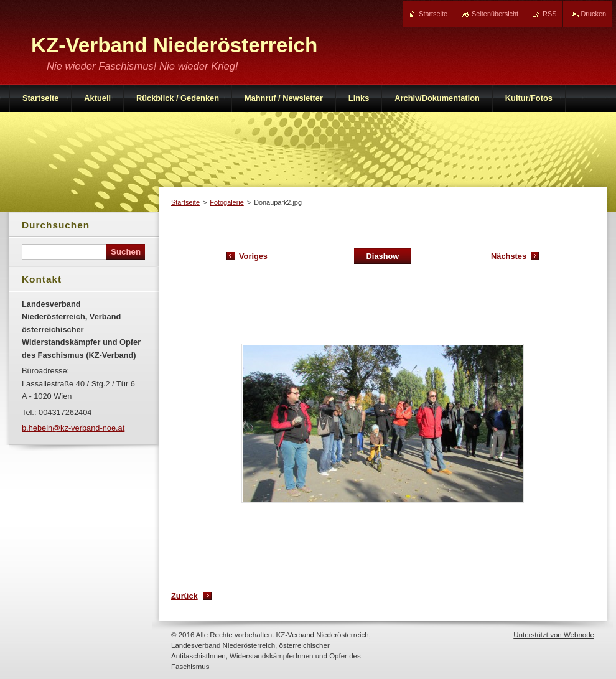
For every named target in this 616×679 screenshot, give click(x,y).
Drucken (594, 14)
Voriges (253, 256)
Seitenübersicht (495, 14)
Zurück (184, 596)
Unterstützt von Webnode (554, 635)
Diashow (383, 256)
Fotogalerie (226, 202)
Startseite (185, 202)
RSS (549, 14)
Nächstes (509, 256)
